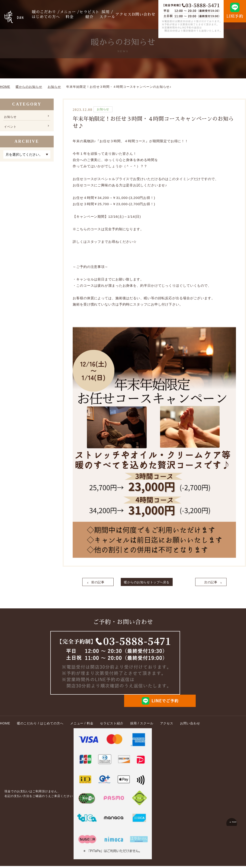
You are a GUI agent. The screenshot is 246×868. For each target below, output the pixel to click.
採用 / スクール (113, 14)
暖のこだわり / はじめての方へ (59, 14)
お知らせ (11, 117)
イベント (11, 128)
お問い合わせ (145, 14)
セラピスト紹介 (97, 14)
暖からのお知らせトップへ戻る (155, 583)
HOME (5, 725)
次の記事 (210, 583)
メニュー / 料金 (79, 14)
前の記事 (99, 583)
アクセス (128, 14)
